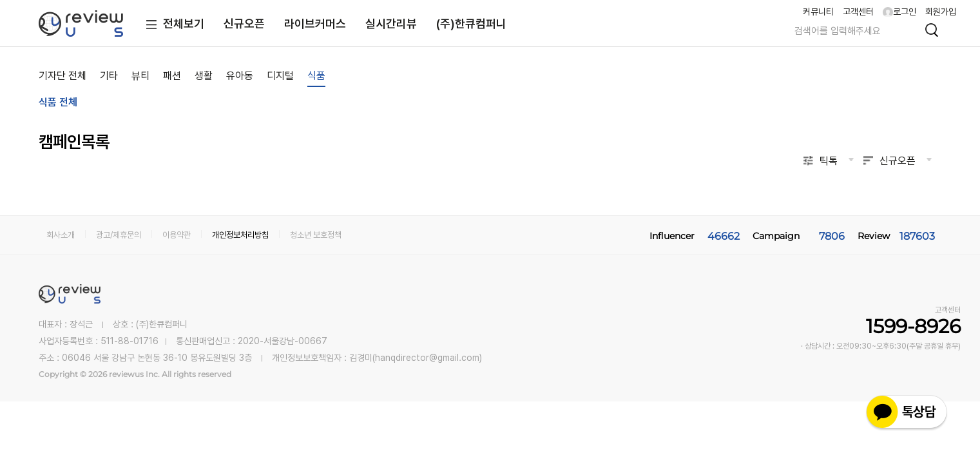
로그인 (899, 12)
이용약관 (177, 235)
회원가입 (941, 12)
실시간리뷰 (391, 24)
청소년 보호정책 (316, 235)
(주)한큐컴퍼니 (471, 24)
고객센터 (858, 12)
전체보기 (172, 25)
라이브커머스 (315, 24)
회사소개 (61, 235)
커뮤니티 (818, 12)
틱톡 (829, 161)
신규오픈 (244, 24)
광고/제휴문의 (119, 235)
